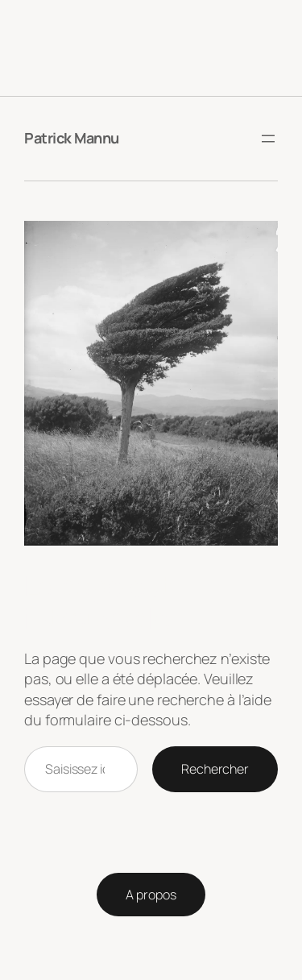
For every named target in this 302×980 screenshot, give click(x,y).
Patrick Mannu (72, 138)
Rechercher (215, 769)
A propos (151, 895)
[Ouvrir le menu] (268, 139)
